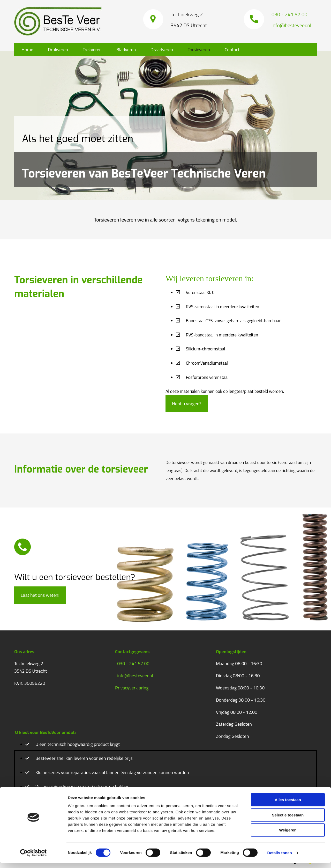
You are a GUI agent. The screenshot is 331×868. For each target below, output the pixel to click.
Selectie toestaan (288, 820)
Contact (239, 50)
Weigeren (288, 835)
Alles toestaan (288, 805)
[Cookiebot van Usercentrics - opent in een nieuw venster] (33, 858)
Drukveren (59, 50)
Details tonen (279, 858)
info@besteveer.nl (135, 676)
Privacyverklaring (132, 688)
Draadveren (166, 50)
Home (28, 50)
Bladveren (130, 50)
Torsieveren (204, 50)
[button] (187, 404)
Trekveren (95, 50)
